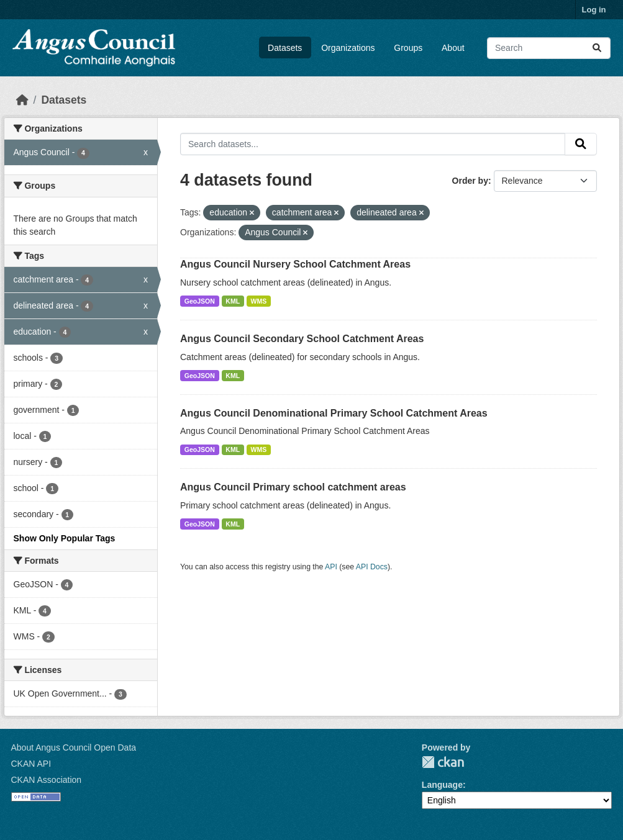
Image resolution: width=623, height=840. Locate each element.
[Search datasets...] (549, 48)
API (331, 567)
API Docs (372, 567)
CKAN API (31, 764)
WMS (259, 301)
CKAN (443, 762)
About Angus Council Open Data (74, 747)
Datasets (285, 48)
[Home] (22, 100)
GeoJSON (200, 301)
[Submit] (597, 48)
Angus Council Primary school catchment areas (293, 487)
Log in (594, 10)
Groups (408, 48)
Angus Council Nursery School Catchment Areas (295, 264)
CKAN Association (47, 780)
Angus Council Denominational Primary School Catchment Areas (334, 413)
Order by (470, 181)
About (453, 48)
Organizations (348, 48)
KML (233, 301)
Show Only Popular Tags (65, 538)
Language (442, 785)
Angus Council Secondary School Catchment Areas (302, 339)
